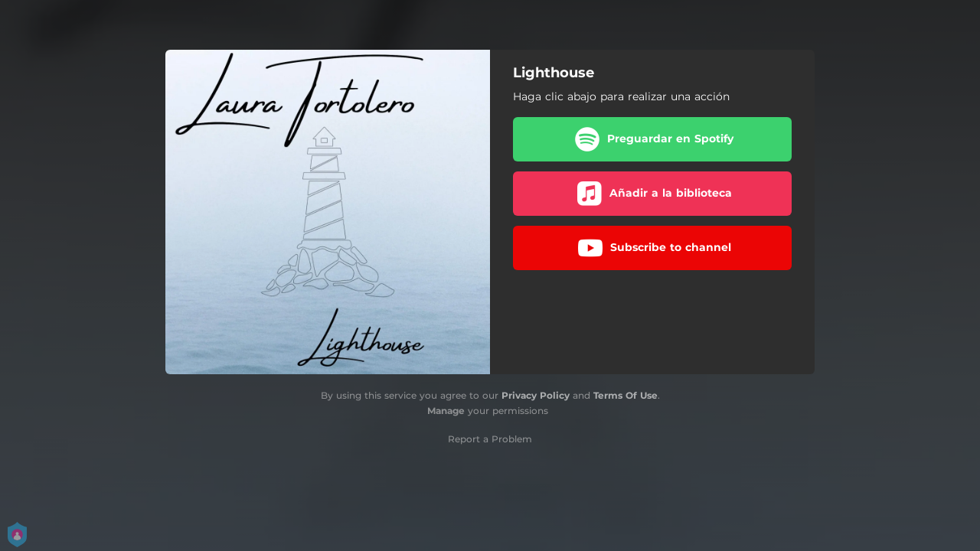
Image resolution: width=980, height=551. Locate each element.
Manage (446, 411)
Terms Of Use (626, 395)
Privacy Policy (536, 395)
